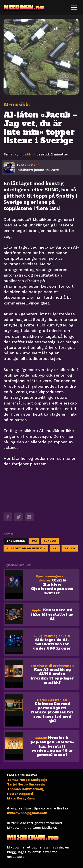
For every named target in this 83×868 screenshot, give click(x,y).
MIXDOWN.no (24, 7)
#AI (34, 541)
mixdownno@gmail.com (27, 813)
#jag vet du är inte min (26, 548)
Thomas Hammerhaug (25, 789)
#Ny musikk (16, 541)
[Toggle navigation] (74, 8)
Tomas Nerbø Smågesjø (27, 780)
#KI (55, 548)
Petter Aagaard (20, 794)
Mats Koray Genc (21, 798)
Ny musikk (25, 154)
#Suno (70, 548)
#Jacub (50, 541)
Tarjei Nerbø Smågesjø (26, 784)
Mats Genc (30, 165)
